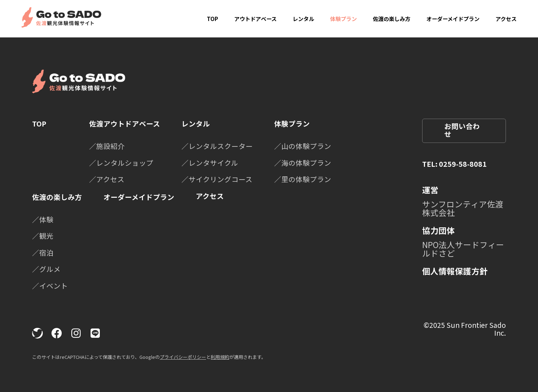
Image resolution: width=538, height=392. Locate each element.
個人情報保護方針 (455, 271)
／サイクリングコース (217, 179)
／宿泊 (43, 252)
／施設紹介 (107, 146)
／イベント (50, 286)
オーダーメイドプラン (453, 19)
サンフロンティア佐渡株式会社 (463, 208)
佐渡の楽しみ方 (392, 19)
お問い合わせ (462, 130)
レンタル (303, 19)
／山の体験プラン (303, 146)
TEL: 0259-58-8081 (454, 164)
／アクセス (107, 179)
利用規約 (220, 357)
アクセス (506, 19)
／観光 (43, 236)
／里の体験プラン (303, 179)
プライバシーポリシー (183, 357)
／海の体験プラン (303, 163)
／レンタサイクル (210, 163)
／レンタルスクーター (217, 146)
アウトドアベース (255, 19)
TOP (212, 19)
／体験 (43, 219)
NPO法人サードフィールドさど (463, 249)
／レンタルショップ (121, 163)
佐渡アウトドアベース (125, 123)
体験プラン (344, 19)
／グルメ (46, 269)
